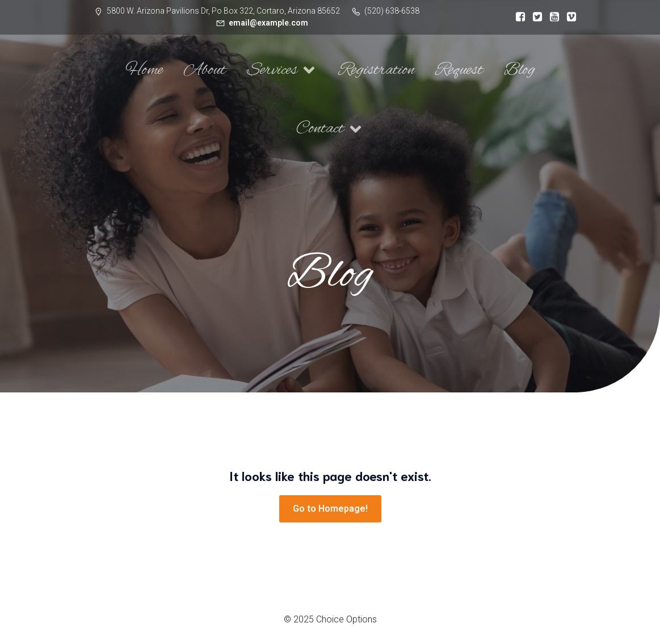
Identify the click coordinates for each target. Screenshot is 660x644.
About (205, 70)
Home (144, 70)
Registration (377, 70)
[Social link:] (518, 17)
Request (459, 70)
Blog (520, 70)
